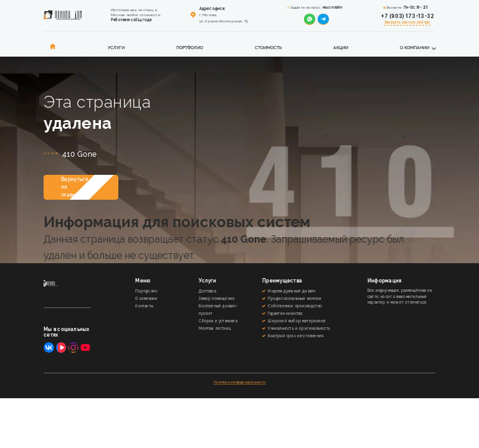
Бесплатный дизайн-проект (218, 310)
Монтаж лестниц (215, 328)
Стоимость (268, 48)
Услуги (116, 48)
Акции (341, 48)
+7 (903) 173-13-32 (407, 16)
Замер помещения (216, 298)
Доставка (207, 291)
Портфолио (190, 48)
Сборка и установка (218, 321)
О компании (415, 48)
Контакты (144, 306)
